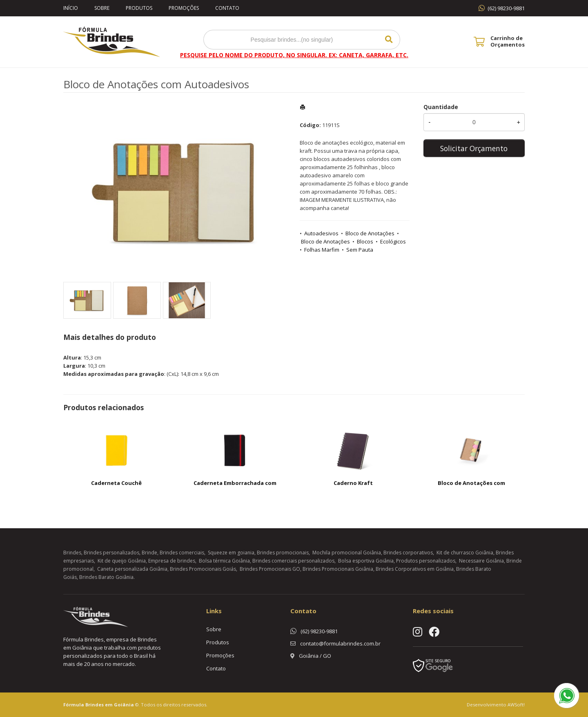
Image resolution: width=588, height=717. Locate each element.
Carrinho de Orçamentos (508, 41)
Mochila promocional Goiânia (347, 553)
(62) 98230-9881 (506, 8)
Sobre (102, 8)
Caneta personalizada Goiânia (132, 569)
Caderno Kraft (353, 483)
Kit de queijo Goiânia (122, 561)
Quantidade (441, 107)
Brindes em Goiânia (110, 705)
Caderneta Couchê (116, 483)
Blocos (365, 241)
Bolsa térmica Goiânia (224, 561)
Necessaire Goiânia (481, 561)
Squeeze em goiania (231, 553)
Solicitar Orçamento (474, 148)
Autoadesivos (321, 233)
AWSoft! (516, 705)
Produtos (139, 8)
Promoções (184, 8)
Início (71, 8)
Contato (227, 8)
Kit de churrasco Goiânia (465, 553)
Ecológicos (393, 241)
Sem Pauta (360, 250)
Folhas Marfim (322, 250)
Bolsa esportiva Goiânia (366, 561)
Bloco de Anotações (370, 233)
